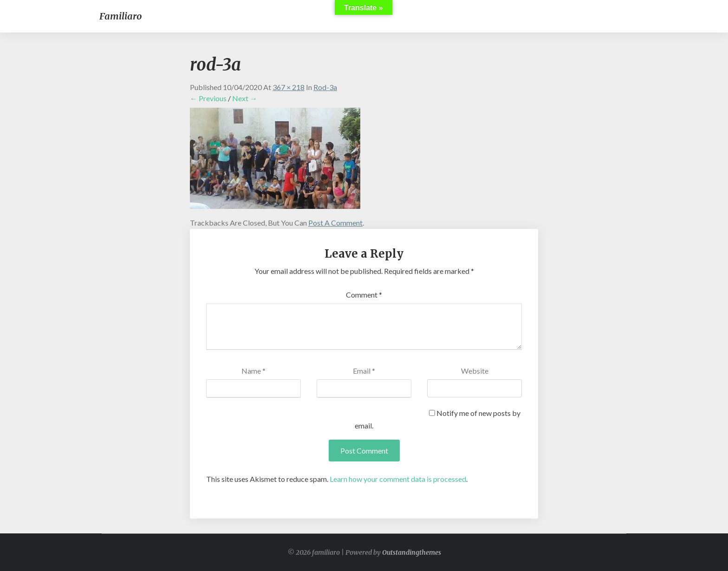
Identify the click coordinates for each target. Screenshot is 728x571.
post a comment (335, 223)
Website (475, 371)
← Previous (208, 98)
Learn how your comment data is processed (398, 479)
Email (364, 371)
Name (253, 371)
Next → (245, 98)
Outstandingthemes (412, 552)
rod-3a (325, 87)
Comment (364, 295)
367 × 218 (289, 87)
